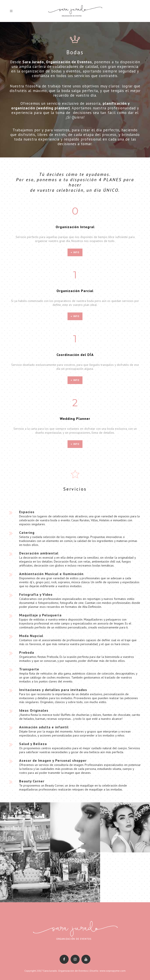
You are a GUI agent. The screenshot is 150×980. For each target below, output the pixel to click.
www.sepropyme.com (113, 971)
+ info (75, 252)
